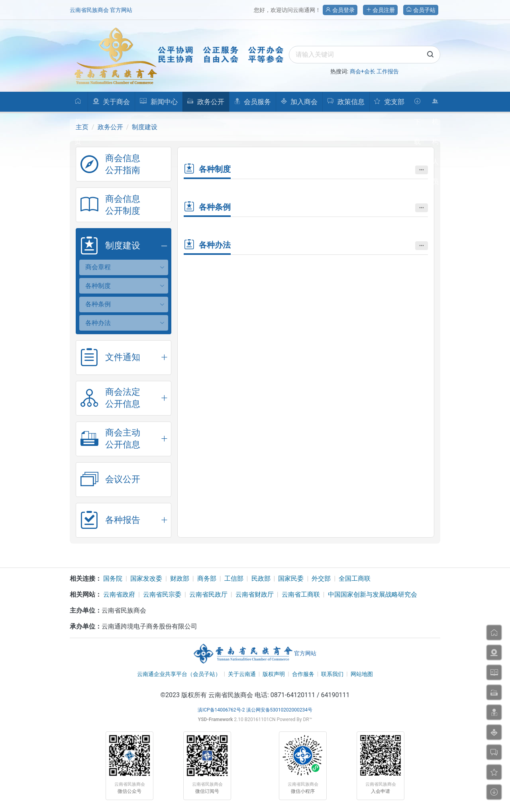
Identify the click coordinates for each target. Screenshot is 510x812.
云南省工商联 (301, 594)
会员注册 (380, 10)
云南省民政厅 (208, 594)
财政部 (180, 578)
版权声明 (274, 674)
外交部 (321, 578)
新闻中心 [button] (158, 102)
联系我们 (332, 674)
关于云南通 (242, 674)
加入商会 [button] (299, 102)
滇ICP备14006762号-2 (221, 710)
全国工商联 (355, 578)
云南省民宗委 (162, 594)
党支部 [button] (389, 102)
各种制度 (98, 286)
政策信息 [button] (346, 102)
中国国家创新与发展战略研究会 (373, 594)
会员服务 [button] (252, 102)
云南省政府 (119, 594)
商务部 (207, 578)
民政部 (261, 578)
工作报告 (388, 71)
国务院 (113, 578)
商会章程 (98, 267)
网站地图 (362, 674)
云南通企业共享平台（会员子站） (179, 674)
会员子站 (421, 10)
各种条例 (98, 304)
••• (422, 170)
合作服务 (303, 674)
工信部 (234, 578)
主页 (82, 127)
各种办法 (98, 323)
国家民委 (291, 578)
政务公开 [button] (205, 102)
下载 (417, 105)
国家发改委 (146, 578)
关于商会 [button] (111, 102)
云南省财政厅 (255, 594)
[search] (365, 55)
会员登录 (340, 10)
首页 (78, 105)
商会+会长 (363, 71)
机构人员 (435, 105)
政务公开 (110, 127)
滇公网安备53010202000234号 (279, 710)
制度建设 (145, 127)
